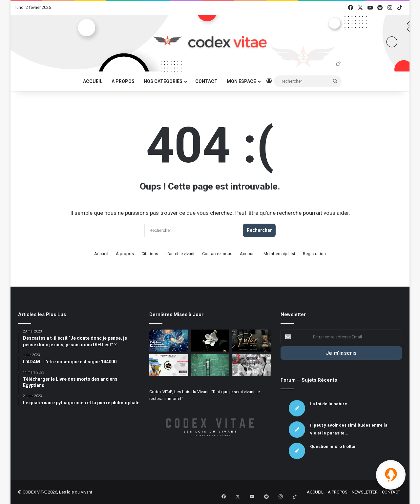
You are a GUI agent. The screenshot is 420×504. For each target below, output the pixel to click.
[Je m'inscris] (341, 353)
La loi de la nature (329, 404)
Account (248, 254)
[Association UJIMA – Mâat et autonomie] (169, 365)
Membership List (279, 254)
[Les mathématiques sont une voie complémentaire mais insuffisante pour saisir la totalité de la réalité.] (210, 365)
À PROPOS (123, 81)
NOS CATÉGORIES (163, 81)
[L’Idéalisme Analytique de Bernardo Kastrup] (169, 341)
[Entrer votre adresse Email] (341, 337)
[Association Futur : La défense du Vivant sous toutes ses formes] (251, 341)
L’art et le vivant (180, 254)
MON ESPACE (241, 81)
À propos (125, 254)
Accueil (101, 254)
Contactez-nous (217, 254)
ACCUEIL (93, 81)
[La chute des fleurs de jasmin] (210, 341)
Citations (150, 254)
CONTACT (206, 81)
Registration (314, 254)
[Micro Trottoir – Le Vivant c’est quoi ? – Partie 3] (251, 365)
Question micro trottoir (334, 446)
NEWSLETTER (365, 492)
